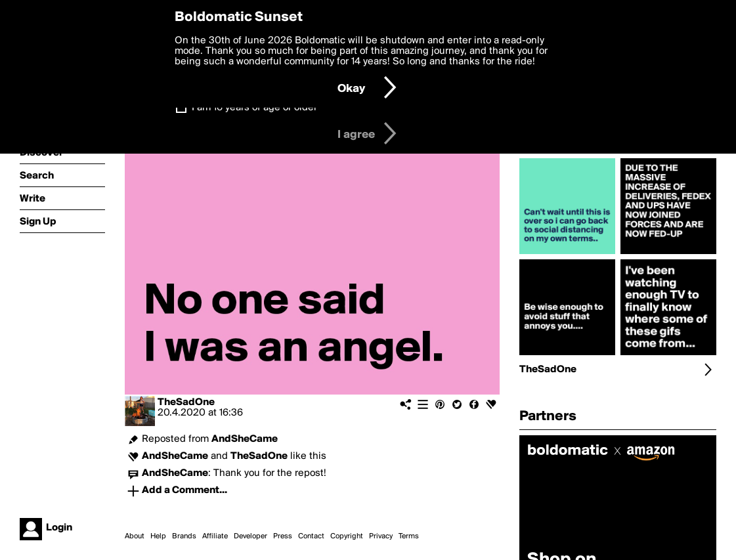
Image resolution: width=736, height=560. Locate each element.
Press (283, 536)
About (135, 536)
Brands (184, 536)
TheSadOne (186, 402)
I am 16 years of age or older (254, 108)
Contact (311, 536)
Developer (250, 536)
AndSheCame (245, 439)
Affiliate (215, 536)
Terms (409, 536)
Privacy (381, 536)
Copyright (347, 536)
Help (158, 536)
